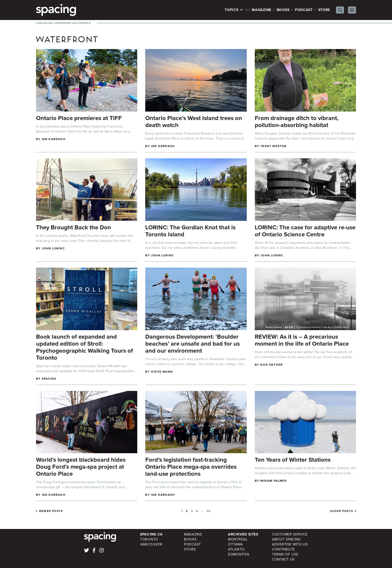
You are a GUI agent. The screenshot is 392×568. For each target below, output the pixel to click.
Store (324, 10)
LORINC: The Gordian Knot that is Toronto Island (190, 231)
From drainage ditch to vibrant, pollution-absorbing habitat (297, 122)
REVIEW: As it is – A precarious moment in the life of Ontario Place (302, 340)
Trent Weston (273, 146)
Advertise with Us (290, 544)
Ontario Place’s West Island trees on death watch (194, 122)
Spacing (49, 379)
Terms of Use (285, 554)
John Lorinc (53, 248)
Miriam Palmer (273, 481)
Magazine (261, 10)
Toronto (149, 539)
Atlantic (236, 549)
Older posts (341, 511)
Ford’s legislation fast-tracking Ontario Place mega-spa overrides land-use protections (191, 467)
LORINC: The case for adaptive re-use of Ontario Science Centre (305, 231)
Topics (234, 10)
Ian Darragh (54, 139)
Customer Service (290, 534)
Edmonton (239, 554)
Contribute (283, 549)
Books (283, 10)
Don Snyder (271, 365)
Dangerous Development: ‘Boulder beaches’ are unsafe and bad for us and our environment (192, 344)
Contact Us (283, 559)
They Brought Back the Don (73, 227)
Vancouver (151, 544)
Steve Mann (162, 372)
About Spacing (286, 539)
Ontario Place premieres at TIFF (79, 118)
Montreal (238, 539)
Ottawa (235, 544)
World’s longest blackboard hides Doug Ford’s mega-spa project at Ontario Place (81, 467)
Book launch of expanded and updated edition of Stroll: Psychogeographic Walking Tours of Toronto (84, 347)
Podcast (304, 10)
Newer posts (51, 511)
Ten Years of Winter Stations (293, 460)
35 (208, 511)
